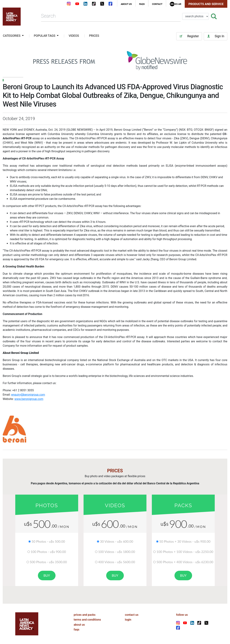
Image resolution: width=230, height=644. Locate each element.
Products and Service (206, 4)
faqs (142, 4)
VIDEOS (74, 36)
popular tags (45, 36)
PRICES (94, 36)
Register (189, 36)
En (172, 4)
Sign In (216, 36)
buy (47, 575)
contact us (132, 615)
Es (176, 4)
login (128, 620)
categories (12, 36)
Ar (180, 4)
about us (126, 4)
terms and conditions (87, 620)
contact (157, 4)
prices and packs (85, 615)
